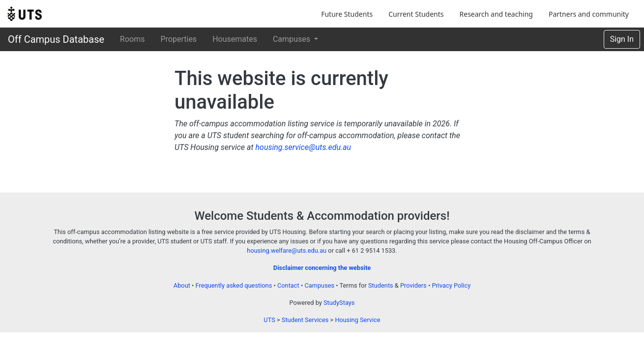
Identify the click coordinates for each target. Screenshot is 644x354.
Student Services (305, 320)
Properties (178, 39)
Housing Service (357, 320)
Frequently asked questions (234, 285)
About (182, 285)
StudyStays (339, 303)
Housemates (235, 39)
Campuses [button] (293, 39)
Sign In (622, 39)
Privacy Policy (451, 285)
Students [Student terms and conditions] (381, 285)
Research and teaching (496, 14)
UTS (269, 320)
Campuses (319, 285)
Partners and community (589, 14)
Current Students (416, 14)
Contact (288, 285)
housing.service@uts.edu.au (303, 147)
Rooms (132, 39)
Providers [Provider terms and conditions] (413, 285)
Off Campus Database (56, 39)
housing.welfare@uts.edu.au (287, 251)
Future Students (347, 14)
